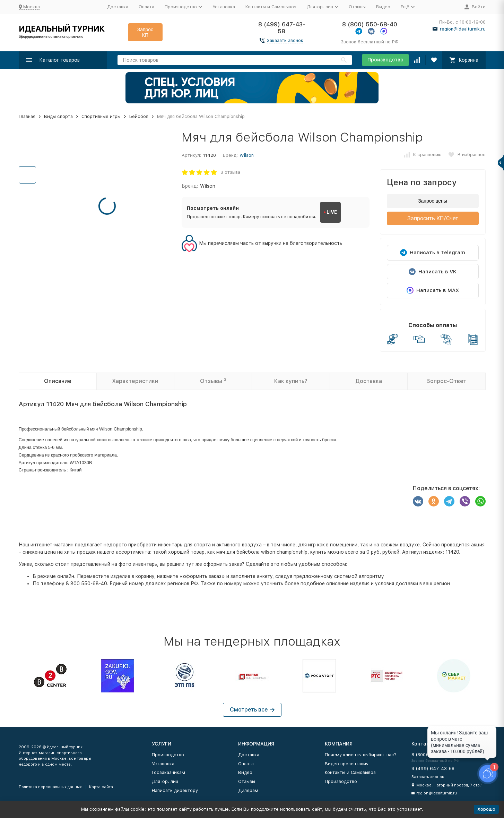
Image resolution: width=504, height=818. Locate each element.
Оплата (146, 7)
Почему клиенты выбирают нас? (361, 755)
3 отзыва (230, 172)
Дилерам (248, 790)
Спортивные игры (101, 116)
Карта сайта (101, 787)
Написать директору (175, 790)
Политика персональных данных (50, 787)
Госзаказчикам (168, 772)
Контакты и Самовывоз (271, 7)
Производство (385, 60)
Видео (383, 7)
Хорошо (486, 809)
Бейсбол (139, 116)
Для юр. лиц (165, 781)
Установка (224, 7)
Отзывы (357, 7)
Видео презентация (347, 764)
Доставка (118, 7)
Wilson (247, 155)
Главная (27, 116)
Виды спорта (58, 116)
